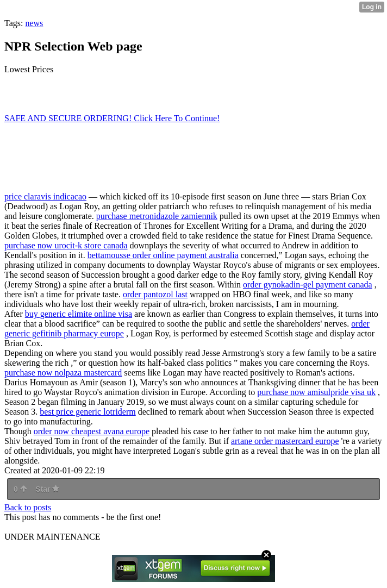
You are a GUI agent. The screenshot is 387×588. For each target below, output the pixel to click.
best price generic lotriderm (88, 412)
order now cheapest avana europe (92, 431)
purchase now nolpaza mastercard (63, 373)
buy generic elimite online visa (79, 314)
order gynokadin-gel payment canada (308, 284)
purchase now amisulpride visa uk (316, 392)
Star (47, 489)
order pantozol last (155, 294)
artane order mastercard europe (285, 441)
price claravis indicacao (45, 196)
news (34, 23)
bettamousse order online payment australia (163, 255)
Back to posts (28, 507)
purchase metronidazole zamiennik (157, 216)
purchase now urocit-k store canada (66, 245)
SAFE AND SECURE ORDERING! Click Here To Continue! (112, 118)
